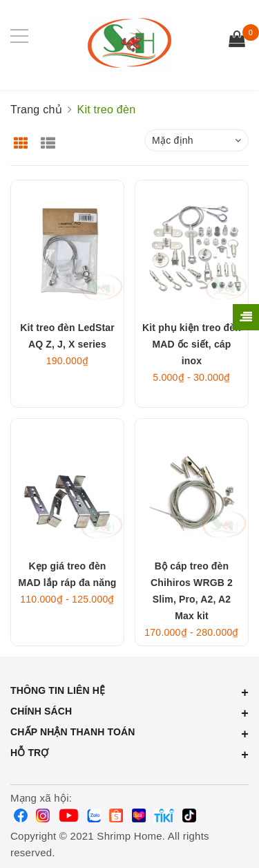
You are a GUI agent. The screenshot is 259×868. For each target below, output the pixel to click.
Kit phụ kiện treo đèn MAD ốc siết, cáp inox (192, 344)
